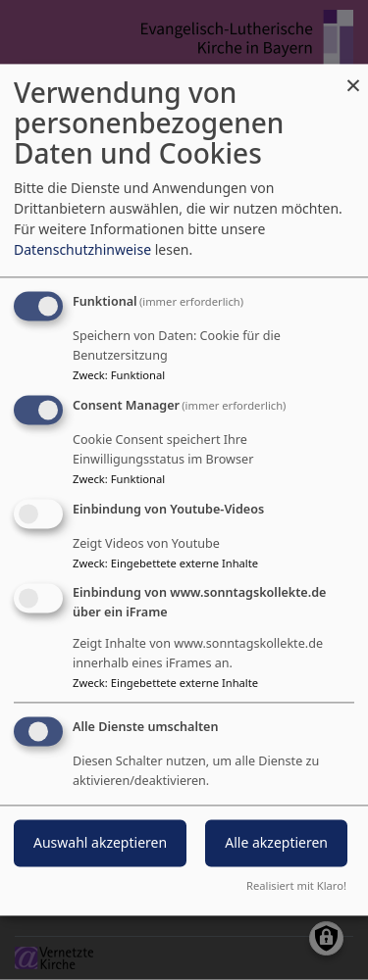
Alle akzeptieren (276, 843)
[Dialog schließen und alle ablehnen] (353, 76)
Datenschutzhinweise (82, 250)
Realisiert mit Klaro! (296, 886)
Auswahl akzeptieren (100, 843)
